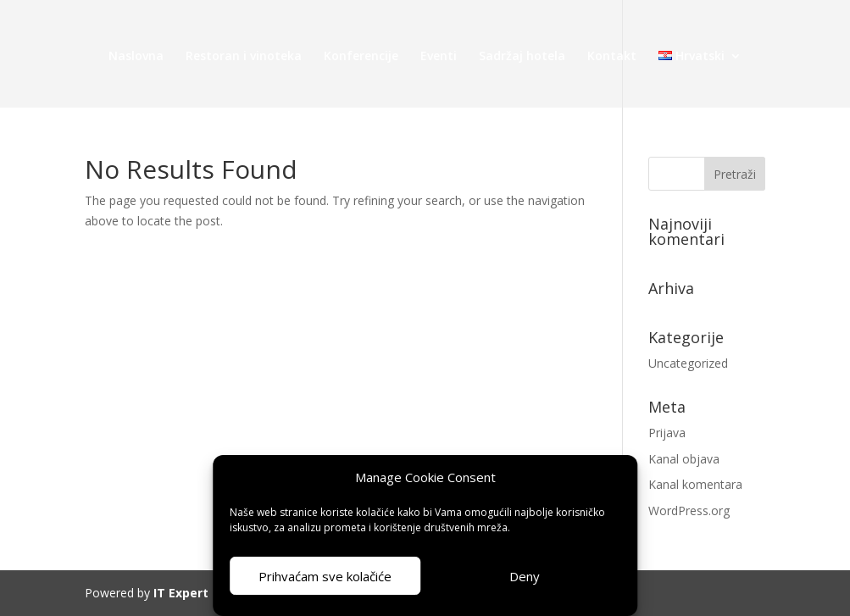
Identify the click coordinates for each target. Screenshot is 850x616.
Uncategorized (688, 363)
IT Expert (181, 593)
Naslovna (136, 57)
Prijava (667, 433)
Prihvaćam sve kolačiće (325, 576)
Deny (525, 576)
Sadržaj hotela (522, 57)
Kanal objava (684, 459)
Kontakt (612, 57)
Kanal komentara (695, 484)
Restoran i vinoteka (244, 57)
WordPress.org (689, 511)
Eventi (439, 57)
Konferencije (361, 57)
